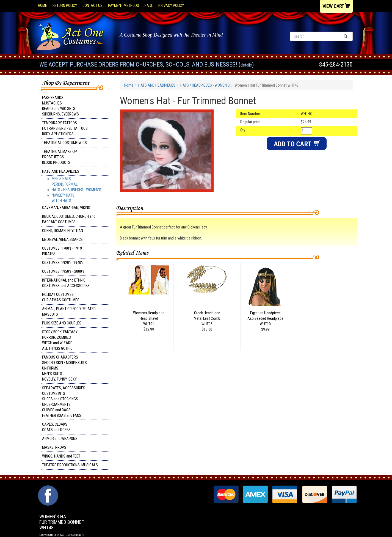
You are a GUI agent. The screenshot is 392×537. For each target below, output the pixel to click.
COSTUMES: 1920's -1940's (63, 263)
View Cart (336, 6)
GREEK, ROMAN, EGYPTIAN (63, 231)
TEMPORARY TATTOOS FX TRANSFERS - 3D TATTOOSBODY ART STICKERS (65, 128)
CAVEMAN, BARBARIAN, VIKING (66, 208)
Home (42, 5)
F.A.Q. (149, 5)
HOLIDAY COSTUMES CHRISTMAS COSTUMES (61, 297)
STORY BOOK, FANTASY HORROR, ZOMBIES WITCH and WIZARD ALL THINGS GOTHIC (60, 340)
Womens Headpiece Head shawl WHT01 (149, 318)
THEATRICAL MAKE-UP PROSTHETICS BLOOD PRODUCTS (60, 157)
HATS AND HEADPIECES (61, 171)
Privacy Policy (171, 5)
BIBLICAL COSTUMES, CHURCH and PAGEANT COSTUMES (69, 219)
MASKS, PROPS (54, 447)
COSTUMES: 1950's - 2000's (63, 271)
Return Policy (65, 5)
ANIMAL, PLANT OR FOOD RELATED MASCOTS (69, 312)
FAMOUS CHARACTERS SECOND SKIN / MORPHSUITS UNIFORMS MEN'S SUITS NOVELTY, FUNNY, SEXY (64, 368)
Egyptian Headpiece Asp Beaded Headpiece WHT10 (265, 318)
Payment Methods (124, 5)
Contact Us (93, 5)
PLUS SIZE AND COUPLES (62, 323)
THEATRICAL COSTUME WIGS (64, 143)
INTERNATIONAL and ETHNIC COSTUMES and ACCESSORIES (66, 283)
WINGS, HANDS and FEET (61, 456)
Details (246, 65)
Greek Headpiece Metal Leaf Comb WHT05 (207, 318)
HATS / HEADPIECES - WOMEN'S (76, 190)
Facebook (47, 488)
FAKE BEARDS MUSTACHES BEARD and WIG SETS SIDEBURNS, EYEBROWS (60, 106)
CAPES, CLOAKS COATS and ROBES (56, 427)
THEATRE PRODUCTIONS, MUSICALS (70, 465)
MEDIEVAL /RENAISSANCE (62, 239)
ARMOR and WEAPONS (60, 439)
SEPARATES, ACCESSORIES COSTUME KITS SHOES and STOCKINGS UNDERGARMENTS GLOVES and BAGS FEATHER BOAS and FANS (64, 402)
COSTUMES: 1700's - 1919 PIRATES (62, 251)
